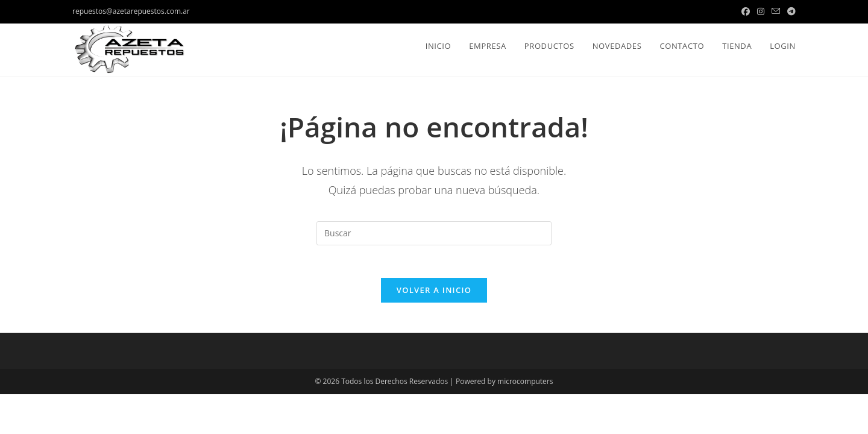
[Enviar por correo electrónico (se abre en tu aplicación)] (776, 11)
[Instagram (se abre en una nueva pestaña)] (761, 11)
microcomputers (525, 385)
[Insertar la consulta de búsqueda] (434, 233)
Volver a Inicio (434, 294)
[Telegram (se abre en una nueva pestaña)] (790, 11)
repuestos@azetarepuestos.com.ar (131, 11)
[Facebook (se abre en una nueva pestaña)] (746, 11)
